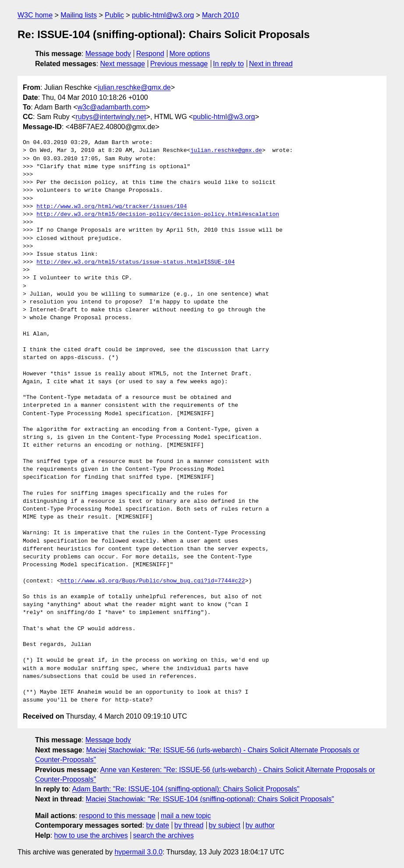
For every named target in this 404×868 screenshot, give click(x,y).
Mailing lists (79, 15)
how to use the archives (91, 835)
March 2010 (221, 15)
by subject (224, 825)
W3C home (35, 15)
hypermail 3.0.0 (138, 852)
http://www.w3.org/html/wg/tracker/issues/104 (112, 207)
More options (190, 54)
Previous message (179, 64)
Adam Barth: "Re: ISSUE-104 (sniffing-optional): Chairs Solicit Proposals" (186, 789)
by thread (189, 825)
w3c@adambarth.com (112, 107)
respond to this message (117, 816)
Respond (150, 54)
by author (260, 825)
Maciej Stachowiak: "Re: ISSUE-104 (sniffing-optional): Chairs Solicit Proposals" (210, 799)
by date (157, 825)
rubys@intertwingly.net (111, 117)
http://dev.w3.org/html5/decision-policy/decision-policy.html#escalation (158, 215)
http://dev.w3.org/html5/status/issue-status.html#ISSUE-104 (135, 262)
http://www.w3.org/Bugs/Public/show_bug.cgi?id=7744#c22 (153, 581)
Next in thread (271, 64)
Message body (108, 54)
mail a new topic (186, 816)
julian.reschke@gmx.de (134, 87)
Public (114, 15)
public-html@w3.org (163, 15)
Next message (123, 64)
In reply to (228, 64)
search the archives (164, 835)
